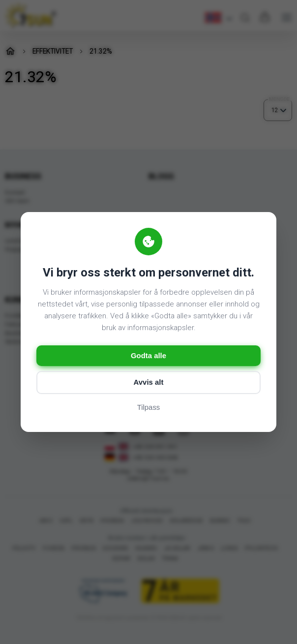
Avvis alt (148, 383)
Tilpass (149, 408)
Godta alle (149, 356)
